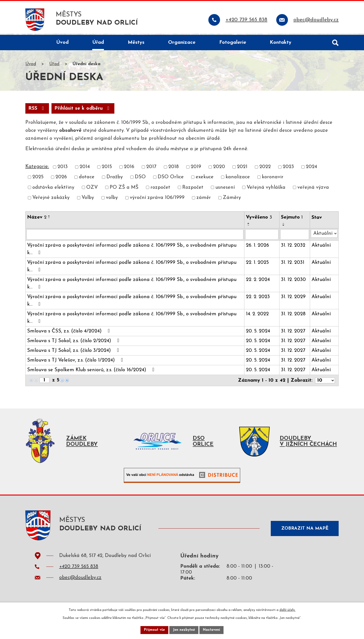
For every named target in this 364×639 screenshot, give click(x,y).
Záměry (232, 199)
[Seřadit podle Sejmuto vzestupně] (284, 225)
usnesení (225, 189)
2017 (151, 168)
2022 (265, 168)
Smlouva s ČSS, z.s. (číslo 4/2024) (69, 332)
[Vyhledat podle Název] (135, 236)
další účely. (288, 610)
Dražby (115, 179)
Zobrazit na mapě (305, 530)
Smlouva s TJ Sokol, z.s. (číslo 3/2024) (74, 352)
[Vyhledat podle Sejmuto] (295, 236)
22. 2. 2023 (258, 298)
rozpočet (160, 189)
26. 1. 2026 (257, 247)
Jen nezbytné (184, 630)
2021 (242, 168)
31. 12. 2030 (293, 281)
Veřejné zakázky (51, 199)
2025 (38, 179)
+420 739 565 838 (79, 569)
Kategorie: (37, 168)
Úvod (31, 66)
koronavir (273, 179)
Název (37, 219)
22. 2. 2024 (258, 281)
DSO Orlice (171, 179)
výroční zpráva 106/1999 (157, 199)
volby (112, 199)
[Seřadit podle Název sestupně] (49, 219)
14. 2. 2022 (257, 316)
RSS (37, 110)
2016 (129, 168)
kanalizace (238, 179)
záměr (204, 199)
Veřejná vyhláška (266, 189)
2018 (174, 168)
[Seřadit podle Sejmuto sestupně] (284, 227)
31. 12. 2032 (293, 247)
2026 (61, 179)
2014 (85, 168)
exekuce (205, 179)
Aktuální (321, 247)
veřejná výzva (313, 189)
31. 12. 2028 (293, 316)
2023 (288, 168)
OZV (92, 189)
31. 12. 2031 (293, 264)
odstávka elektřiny (53, 189)
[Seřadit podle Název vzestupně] (49, 217)
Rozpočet (193, 189)
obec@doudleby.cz (80, 580)
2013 (63, 168)
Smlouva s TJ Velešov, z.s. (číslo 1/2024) (76, 362)
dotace (87, 179)
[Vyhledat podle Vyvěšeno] (262, 236)
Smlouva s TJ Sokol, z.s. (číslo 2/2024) (74, 342)
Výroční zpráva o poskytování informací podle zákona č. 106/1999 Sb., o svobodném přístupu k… (132, 251)
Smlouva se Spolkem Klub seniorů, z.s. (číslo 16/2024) (92, 371)
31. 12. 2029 (293, 298)
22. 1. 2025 (257, 264)
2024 (311, 168)
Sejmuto (292, 219)
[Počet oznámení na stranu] (325, 382)
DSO (140, 179)
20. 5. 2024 (258, 333)
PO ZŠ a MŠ (124, 189)
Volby (88, 199)
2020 (219, 168)
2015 (107, 168)
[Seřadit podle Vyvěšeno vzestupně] (249, 225)
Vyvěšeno (259, 219)
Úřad (54, 66)
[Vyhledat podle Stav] (324, 235)
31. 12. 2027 (293, 333)
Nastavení (211, 630)
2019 (196, 168)
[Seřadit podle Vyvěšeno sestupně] (249, 227)
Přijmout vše (154, 630)
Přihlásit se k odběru (83, 110)
